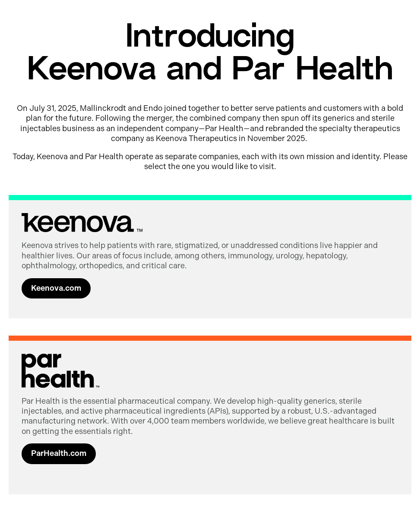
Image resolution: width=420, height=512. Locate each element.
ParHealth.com (59, 453)
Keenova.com (56, 288)
